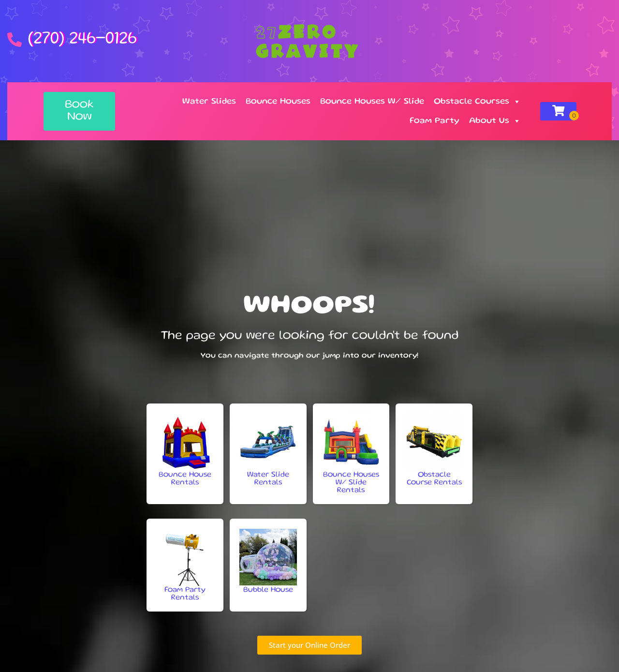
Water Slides (209, 102)
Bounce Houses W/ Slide (372, 102)
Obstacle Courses (477, 102)
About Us (495, 121)
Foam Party (435, 121)
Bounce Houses (278, 102)
